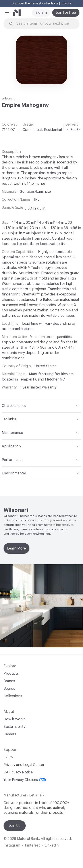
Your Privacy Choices (25, 780)
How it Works (14, 719)
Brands (9, 681)
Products (11, 674)
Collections (13, 696)
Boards (9, 689)
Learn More (16, 548)
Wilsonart (8, 98)
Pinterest (32, 845)
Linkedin (52, 845)
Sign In (41, 13)
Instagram (12, 845)
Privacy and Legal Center (24, 765)
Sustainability (14, 727)
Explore (66, 4)
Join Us (15, 826)
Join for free (66, 13)
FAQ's (8, 757)
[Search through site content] (44, 24)
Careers (10, 734)
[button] (7, 13)
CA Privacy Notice (18, 772)
